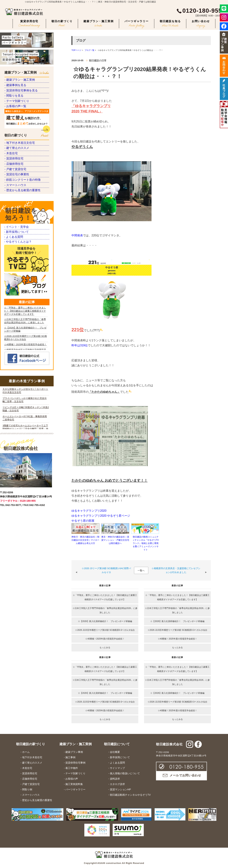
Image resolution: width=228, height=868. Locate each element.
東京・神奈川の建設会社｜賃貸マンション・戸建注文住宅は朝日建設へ (115, 540)
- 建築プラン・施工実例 (19, 82)
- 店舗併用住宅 (13, 211)
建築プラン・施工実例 (98, 23)
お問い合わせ (201, 24)
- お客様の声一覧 (15, 131)
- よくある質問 (13, 319)
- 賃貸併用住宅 (13, 202)
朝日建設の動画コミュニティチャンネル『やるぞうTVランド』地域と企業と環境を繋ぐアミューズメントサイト (146, 543)
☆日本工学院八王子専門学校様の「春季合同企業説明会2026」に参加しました (105, 610)
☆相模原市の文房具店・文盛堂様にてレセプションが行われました (176, 570)
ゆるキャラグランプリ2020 (89, 511)
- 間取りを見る (13, 111)
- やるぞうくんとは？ (17, 328)
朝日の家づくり (62, 23)
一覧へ (141, 570)
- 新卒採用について (16, 310)
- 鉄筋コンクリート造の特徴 (21, 241)
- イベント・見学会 (16, 301)
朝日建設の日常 (98, 61)
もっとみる (105, 648)
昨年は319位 (80, 345)
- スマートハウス (15, 251)
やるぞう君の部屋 (83, 521)
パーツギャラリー (137, 24)
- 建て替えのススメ (16, 182)
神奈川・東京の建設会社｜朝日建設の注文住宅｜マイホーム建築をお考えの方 (85, 540)
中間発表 (77, 235)
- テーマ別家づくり (16, 121)
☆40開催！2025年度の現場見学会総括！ (105, 639)
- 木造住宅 (11, 192)
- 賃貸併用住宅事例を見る (20, 102)
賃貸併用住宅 (29, 24)
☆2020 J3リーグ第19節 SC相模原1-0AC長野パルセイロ (106, 570)
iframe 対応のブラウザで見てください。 (26, 522)
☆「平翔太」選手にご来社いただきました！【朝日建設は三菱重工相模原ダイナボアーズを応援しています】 (105, 597)
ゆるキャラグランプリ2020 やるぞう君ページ (101, 516)
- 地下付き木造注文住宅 (19, 172)
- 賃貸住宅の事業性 (16, 231)
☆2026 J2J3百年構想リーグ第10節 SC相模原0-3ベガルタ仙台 (105, 630)
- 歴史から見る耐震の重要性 (21, 261)
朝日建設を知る (170, 23)
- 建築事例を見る (15, 92)
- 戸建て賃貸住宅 (15, 221)
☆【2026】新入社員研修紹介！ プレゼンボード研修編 (105, 621)
